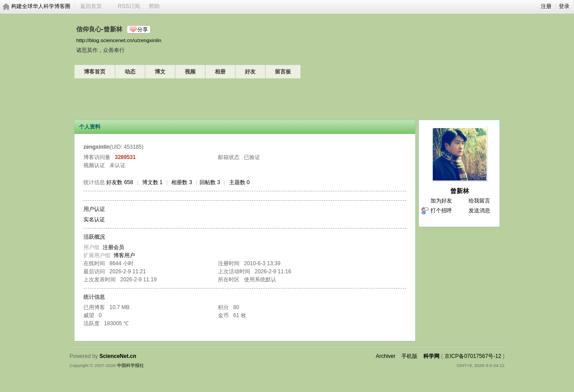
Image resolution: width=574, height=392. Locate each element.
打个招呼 (441, 211)
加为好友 (441, 201)
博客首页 (95, 72)
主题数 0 (239, 182)
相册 (220, 72)
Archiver (386, 356)
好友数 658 (120, 182)
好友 (250, 72)
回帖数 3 (210, 182)
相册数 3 (182, 182)
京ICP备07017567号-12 (473, 356)
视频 (190, 72)
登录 (564, 6)
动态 (130, 72)
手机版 (409, 356)
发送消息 (479, 211)
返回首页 (91, 6)
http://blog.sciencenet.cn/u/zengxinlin (119, 40)
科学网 (431, 356)
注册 (546, 6)
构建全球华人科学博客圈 (41, 6)
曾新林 (460, 191)
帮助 (154, 6)
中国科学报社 (130, 365)
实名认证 (94, 220)
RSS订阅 (129, 6)
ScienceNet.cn (118, 356)
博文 (160, 72)
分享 (143, 30)
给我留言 (479, 201)
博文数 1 (152, 182)
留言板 (283, 72)
